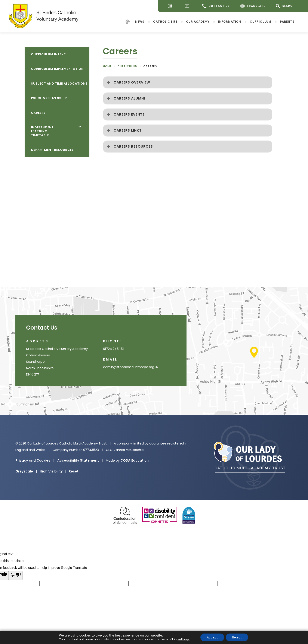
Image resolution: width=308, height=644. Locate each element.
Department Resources (52, 150)
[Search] (286, 6)
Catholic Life (165, 21)
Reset (74, 471)
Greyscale (26, 471)
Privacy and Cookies (33, 460)
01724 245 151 (113, 349)
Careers (38, 113)
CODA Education (135, 460)
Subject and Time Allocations (59, 84)
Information (230, 21)
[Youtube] (188, 6)
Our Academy (198, 21)
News (140, 21)
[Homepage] (128, 22)
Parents (287, 21)
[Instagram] (171, 6)
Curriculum (261, 21)
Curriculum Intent (48, 54)
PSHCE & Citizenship (49, 98)
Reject (237, 637)
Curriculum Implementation (57, 69)
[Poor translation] (16, 576)
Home (107, 66)
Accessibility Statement (78, 460)
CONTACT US (216, 6)
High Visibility (53, 471)
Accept (212, 637)
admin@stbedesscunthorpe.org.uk (131, 367)
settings (184, 639)
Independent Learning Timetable (42, 131)
